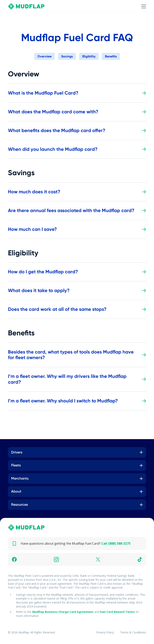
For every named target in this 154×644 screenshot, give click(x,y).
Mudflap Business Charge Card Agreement (63, 612)
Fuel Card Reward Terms (117, 612)
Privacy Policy (105, 632)
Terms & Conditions (133, 632)
